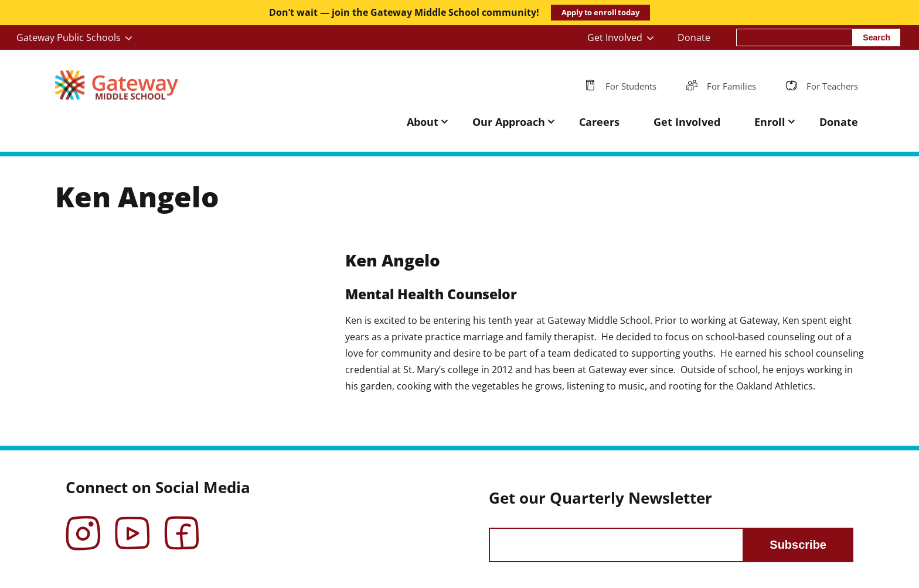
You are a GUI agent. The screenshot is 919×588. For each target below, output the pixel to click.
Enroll (770, 122)
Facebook (182, 525)
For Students (631, 86)
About (423, 122)
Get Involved (615, 37)
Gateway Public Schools (69, 37)
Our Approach (509, 122)
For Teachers (832, 86)
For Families (731, 86)
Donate (694, 37)
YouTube (132, 525)
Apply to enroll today (600, 12)
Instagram (83, 525)
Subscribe (798, 545)
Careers (599, 122)
